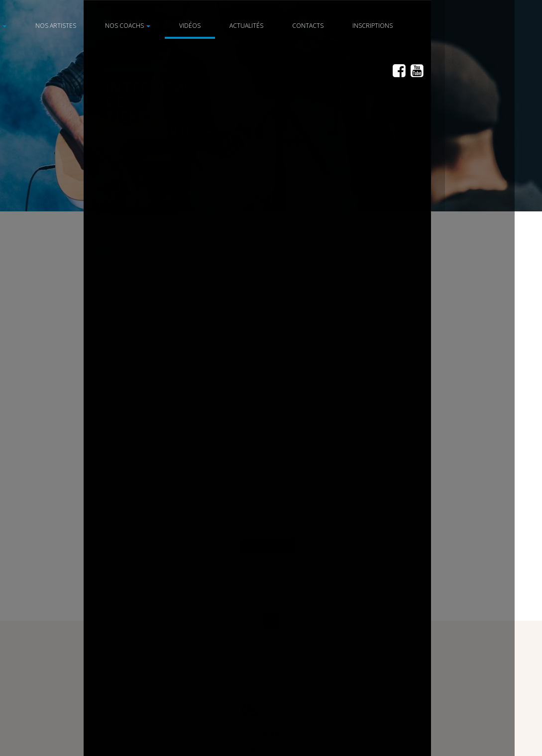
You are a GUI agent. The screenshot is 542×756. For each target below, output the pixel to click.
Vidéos (204, 26)
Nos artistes (70, 26)
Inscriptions (386, 26)
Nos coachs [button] (142, 26)
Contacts (322, 26)
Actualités (260, 26)
